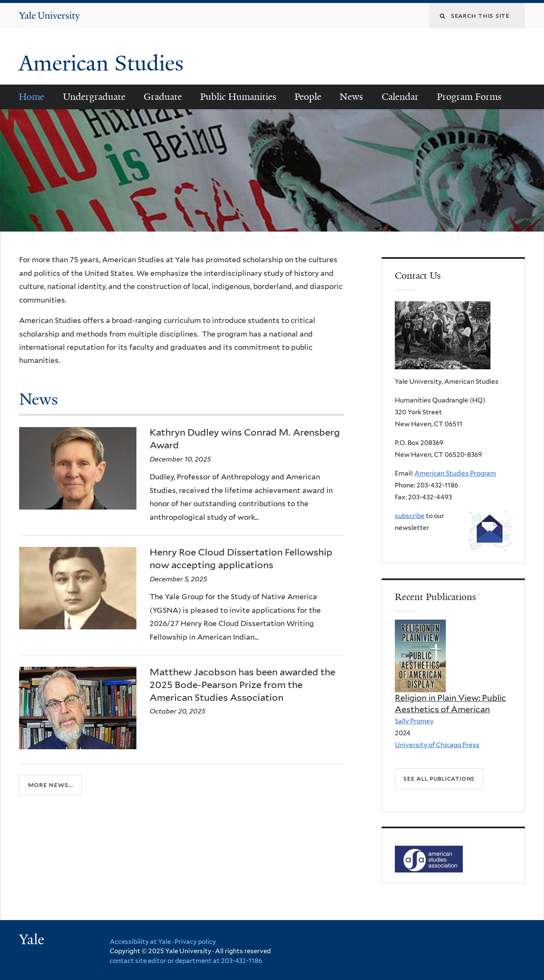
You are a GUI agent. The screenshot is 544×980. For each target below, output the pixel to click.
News (351, 97)
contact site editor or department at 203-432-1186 (186, 961)
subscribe (410, 516)
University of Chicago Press (437, 745)
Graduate (163, 97)
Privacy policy (195, 942)
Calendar (400, 97)
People (308, 97)
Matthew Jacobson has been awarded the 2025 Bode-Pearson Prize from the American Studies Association (242, 684)
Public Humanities (238, 97)
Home (31, 97)
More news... (51, 785)
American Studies (104, 63)
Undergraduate (94, 97)
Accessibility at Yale (140, 942)
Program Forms (469, 97)
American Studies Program (455, 473)
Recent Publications (435, 597)
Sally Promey (414, 721)
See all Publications (439, 778)
